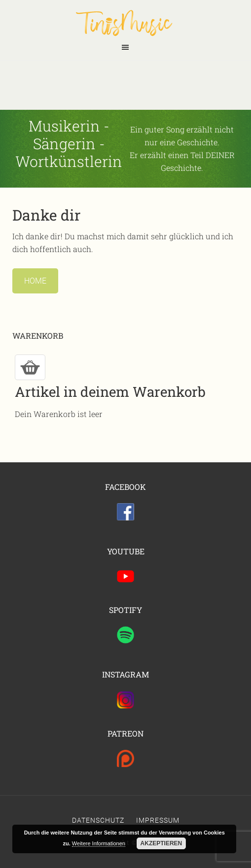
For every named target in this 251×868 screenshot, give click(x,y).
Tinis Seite (126, 23)
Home (35, 281)
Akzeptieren (161, 843)
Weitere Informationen (99, 843)
